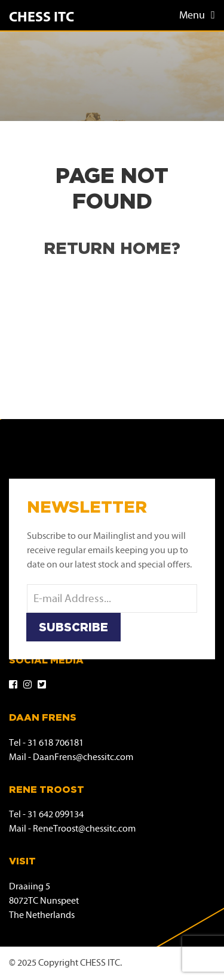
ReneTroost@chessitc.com (84, 829)
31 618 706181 (56, 743)
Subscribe (73, 627)
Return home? (112, 248)
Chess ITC (42, 17)
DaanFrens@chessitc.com (83, 757)
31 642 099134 (56, 815)
